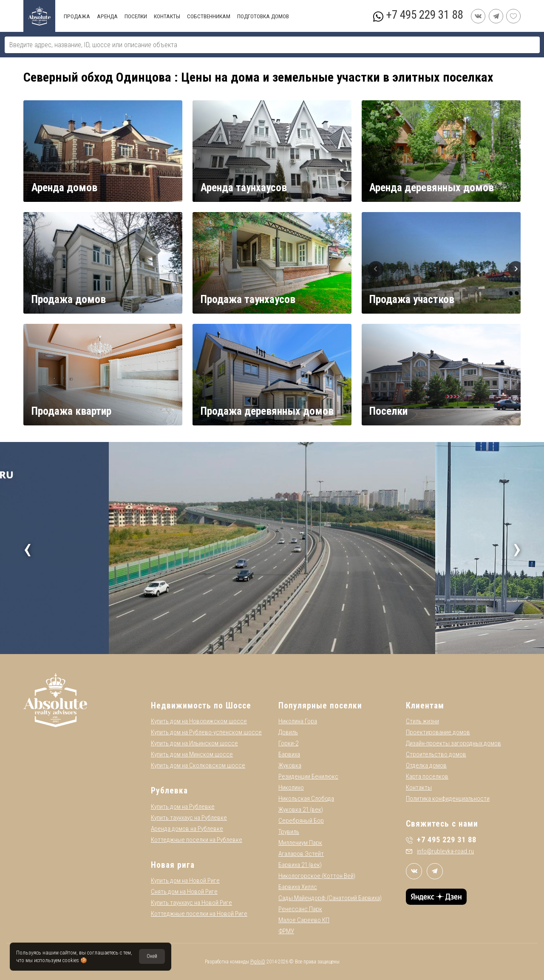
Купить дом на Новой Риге (185, 881)
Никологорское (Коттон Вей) (317, 876)
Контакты (419, 787)
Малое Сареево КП (304, 920)
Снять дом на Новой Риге (184, 892)
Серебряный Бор (301, 821)
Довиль (288, 732)
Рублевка (169, 791)
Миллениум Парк (300, 843)
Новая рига (173, 865)
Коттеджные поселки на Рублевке (197, 840)
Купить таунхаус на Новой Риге (191, 903)
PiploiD (258, 962)
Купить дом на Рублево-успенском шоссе (206, 732)
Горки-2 (288, 743)
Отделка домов (426, 765)
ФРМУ (286, 931)
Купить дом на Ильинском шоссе (194, 743)
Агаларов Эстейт (301, 854)
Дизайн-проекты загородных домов (453, 743)
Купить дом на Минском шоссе (192, 754)
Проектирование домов (438, 732)
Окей (152, 956)
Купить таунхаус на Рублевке (189, 818)
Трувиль (289, 832)
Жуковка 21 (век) (301, 810)
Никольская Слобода (306, 799)
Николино (291, 787)
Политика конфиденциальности (448, 799)
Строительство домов (436, 754)
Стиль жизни (422, 721)
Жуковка (290, 765)
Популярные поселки (320, 706)
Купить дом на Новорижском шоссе (199, 721)
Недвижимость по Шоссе (201, 706)
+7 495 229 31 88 (424, 15)
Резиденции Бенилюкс (308, 776)
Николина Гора (298, 721)
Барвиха (289, 754)
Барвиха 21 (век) (300, 865)
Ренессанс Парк (300, 909)
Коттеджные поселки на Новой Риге (199, 914)
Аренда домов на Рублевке (187, 829)
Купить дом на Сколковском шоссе (198, 765)
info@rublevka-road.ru (440, 851)
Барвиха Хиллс (298, 887)
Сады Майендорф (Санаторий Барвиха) (330, 898)
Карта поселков (427, 776)
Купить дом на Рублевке (183, 807)
